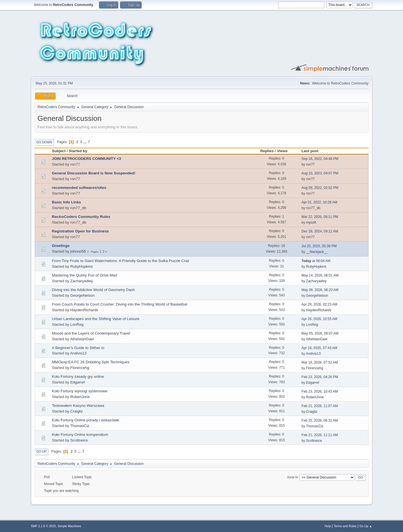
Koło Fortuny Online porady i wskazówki (86, 420)
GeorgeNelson (82, 295)
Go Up (42, 451)
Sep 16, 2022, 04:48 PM (320, 159)
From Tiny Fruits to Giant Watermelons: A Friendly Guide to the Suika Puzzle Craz (121, 261)
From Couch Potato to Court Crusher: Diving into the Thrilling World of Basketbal (120, 304)
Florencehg (80, 368)
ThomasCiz (80, 426)
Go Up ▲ (366, 526)
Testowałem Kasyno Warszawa (78, 406)
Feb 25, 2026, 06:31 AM (320, 420)
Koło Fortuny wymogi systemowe (80, 391)
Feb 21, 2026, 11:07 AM (320, 406)
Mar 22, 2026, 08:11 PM (320, 217)
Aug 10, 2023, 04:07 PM (320, 173)
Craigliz (77, 411)
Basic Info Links (67, 202)
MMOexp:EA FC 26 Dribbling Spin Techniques (91, 362)
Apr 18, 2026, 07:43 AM (319, 348)
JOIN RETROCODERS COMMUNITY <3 (87, 159)
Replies (267, 151)
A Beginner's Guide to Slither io (78, 348)
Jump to (292, 477)
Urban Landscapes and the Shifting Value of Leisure (96, 319)
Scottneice (79, 440)
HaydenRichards (84, 310)
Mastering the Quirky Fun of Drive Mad (85, 275)
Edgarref (77, 382)
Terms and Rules (345, 526)
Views (285, 151)
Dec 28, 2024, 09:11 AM (320, 231)
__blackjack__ (317, 252)
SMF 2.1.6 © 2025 (44, 526)
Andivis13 (78, 353)
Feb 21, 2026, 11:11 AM (320, 435)
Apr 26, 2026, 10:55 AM (319, 319)
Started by (78, 151)
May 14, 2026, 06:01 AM (320, 275)
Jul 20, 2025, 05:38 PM (319, 246)
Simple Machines (69, 526)
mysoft (311, 222)
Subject (59, 151)
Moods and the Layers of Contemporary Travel (91, 333)
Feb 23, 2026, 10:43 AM (320, 391)
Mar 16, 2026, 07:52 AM (320, 362)
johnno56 (78, 251)
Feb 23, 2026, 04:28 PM (320, 377)
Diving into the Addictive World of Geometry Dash (94, 290)
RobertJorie (80, 397)
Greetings (61, 246)
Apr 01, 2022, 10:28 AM (319, 202)
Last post (310, 151)
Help (328, 526)
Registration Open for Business (80, 231)
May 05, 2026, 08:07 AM (320, 333)
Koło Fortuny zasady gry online (78, 377)
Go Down (44, 142)
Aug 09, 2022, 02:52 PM (320, 188)
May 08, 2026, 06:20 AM (320, 290)
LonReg (77, 324)
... (85, 142)
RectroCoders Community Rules (81, 217)
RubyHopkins (81, 266)
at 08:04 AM (316, 261)
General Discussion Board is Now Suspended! (94, 173)
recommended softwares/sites (79, 188)
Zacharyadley (82, 281)
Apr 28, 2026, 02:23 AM (319, 304)
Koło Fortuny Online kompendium (80, 435)
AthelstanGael (82, 339)
